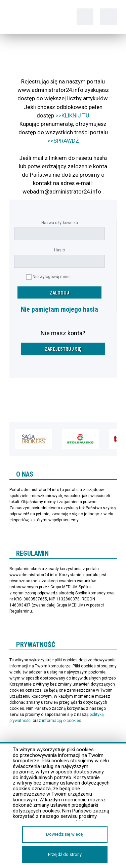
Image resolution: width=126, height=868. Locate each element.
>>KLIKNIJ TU (72, 115)
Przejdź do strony (65, 854)
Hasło (59, 250)
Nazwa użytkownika (60, 223)
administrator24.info (31, 17)
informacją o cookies (62, 721)
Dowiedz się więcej (65, 834)
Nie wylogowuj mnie (51, 277)
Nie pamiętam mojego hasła (59, 309)
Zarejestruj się (63, 349)
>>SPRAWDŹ (63, 141)
